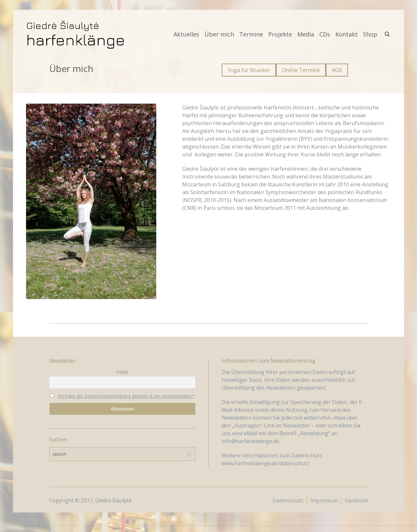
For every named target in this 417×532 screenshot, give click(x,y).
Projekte (280, 34)
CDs (325, 34)
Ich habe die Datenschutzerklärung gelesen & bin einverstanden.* (126, 396)
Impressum (324, 500)
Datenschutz (288, 500)
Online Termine (301, 70)
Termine (251, 34)
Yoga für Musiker (249, 70)
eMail (122, 372)
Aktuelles (186, 34)
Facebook (356, 500)
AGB (337, 70)
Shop (370, 34)
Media (306, 34)
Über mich (219, 34)
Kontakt (347, 34)
